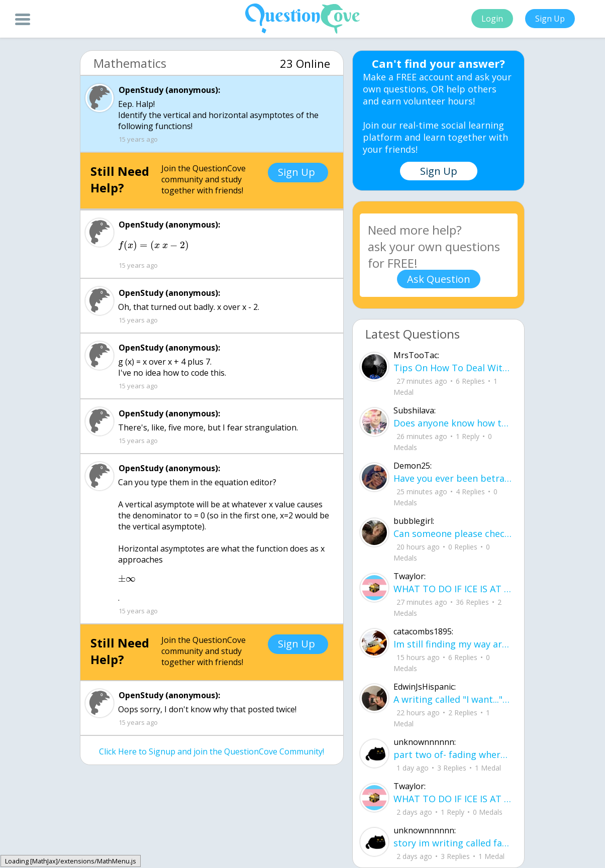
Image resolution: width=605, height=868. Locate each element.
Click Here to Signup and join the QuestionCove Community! (212, 751)
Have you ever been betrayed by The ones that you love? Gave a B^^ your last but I (452, 478)
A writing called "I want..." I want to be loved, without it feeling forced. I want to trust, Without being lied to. (452, 699)
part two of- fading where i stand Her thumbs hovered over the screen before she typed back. (452, 754)
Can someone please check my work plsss (452, 533)
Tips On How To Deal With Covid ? (452, 368)
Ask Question (439, 279)
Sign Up (550, 19)
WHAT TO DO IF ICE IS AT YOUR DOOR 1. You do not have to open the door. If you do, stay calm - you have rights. (452, 589)
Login (492, 19)
